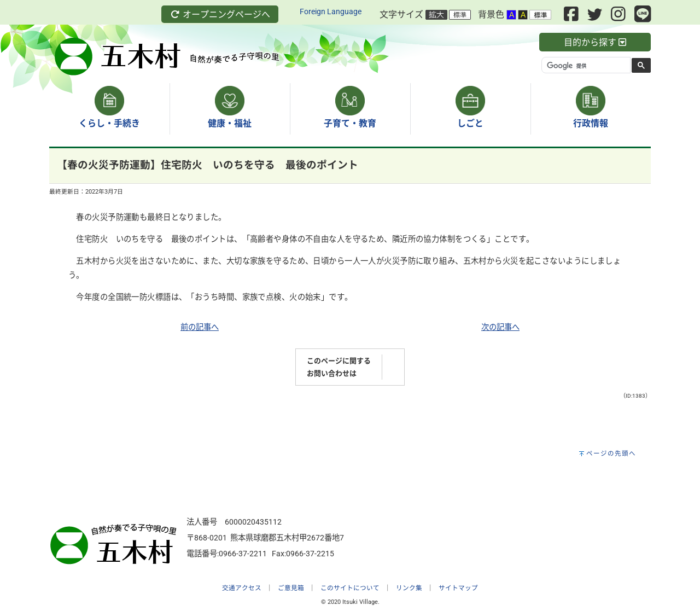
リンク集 (409, 588)
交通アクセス (242, 588)
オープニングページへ (220, 14)
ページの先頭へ (611, 453)
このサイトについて (350, 588)
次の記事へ (500, 327)
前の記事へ (200, 327)
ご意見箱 (291, 588)
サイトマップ (458, 588)
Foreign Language (331, 12)
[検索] (585, 66)
